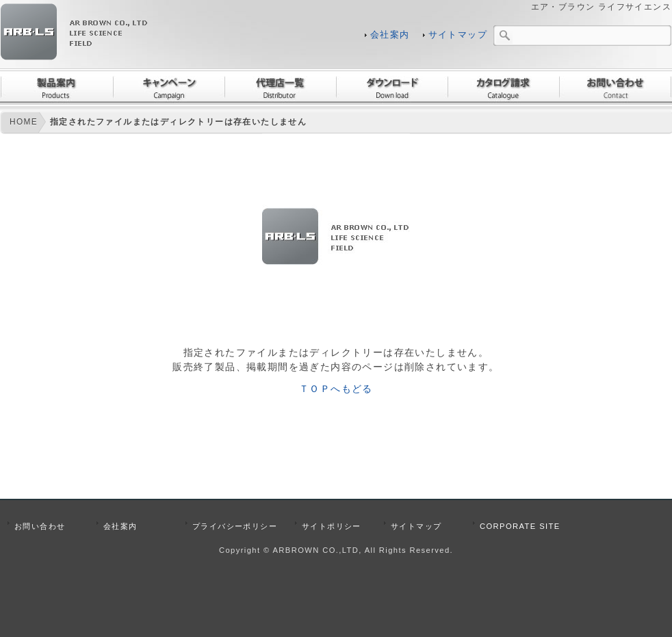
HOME (24, 122)
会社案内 (390, 35)
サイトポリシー (332, 526)
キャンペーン (169, 87)
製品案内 (57, 87)
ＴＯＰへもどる (336, 389)
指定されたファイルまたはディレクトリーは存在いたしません (178, 122)
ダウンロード (392, 87)
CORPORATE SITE (520, 526)
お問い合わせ (615, 87)
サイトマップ (458, 35)
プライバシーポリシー (235, 526)
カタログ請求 (503, 87)
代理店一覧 (280, 87)
